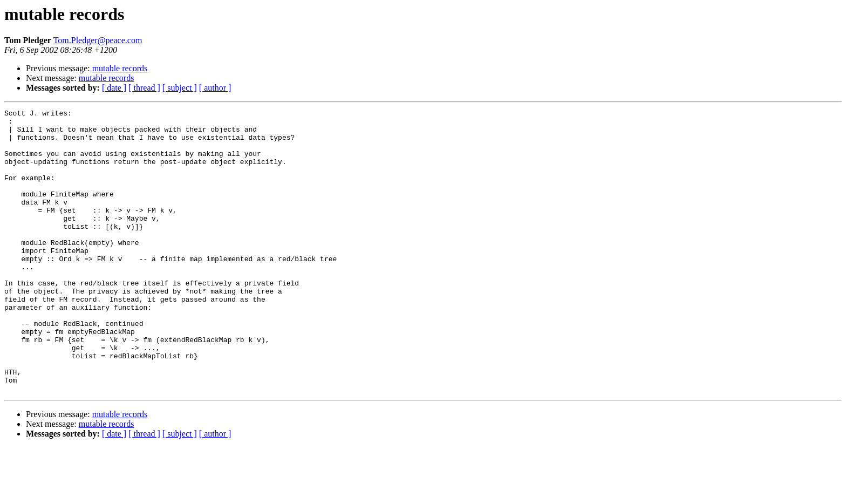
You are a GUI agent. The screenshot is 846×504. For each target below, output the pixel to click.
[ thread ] (144, 88)
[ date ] (114, 88)
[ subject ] (180, 88)
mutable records (120, 68)
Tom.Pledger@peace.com (98, 40)
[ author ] (215, 88)
